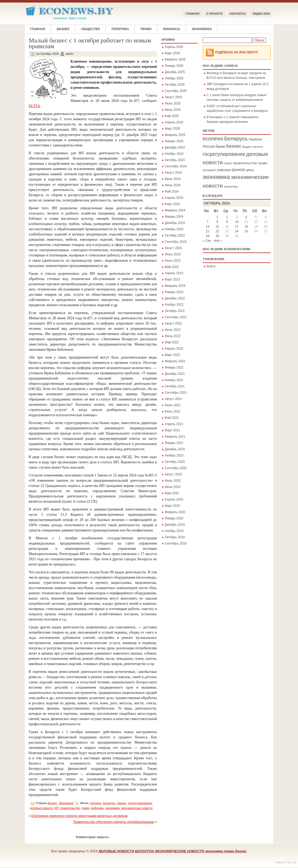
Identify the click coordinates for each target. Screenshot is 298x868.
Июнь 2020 (173, 487)
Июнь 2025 (173, 110)
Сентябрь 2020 (176, 468)
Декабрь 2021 (175, 374)
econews (96, 803)
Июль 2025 (173, 103)
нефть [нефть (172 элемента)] (228, 163)
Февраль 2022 (175, 361)
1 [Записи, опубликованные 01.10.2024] (217, 217)
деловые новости (41, 808)
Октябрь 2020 (175, 462)
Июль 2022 (173, 330)
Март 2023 (173, 279)
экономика (113, 808)
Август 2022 (173, 323)
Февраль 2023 (175, 286)
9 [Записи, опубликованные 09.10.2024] (227, 222)
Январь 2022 (174, 367)
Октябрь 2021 (175, 386)
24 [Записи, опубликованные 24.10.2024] (237, 231)
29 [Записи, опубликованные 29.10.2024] (217, 236)
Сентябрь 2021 (176, 393)
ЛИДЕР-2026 (261, 14)
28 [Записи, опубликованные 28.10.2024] (208, 236)
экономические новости (137, 808)
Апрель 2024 (174, 198)
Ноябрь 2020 (174, 455)
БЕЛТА (35, 106)
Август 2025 (173, 97)
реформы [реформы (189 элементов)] (224, 170)
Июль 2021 (173, 405)
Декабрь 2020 (175, 449)
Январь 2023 (174, 292)
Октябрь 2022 (175, 311)
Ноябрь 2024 (174, 154)
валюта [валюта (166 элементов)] (258, 147)
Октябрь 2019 (175, 537)
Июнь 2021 (173, 411)
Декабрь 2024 (175, 147)
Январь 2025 (174, 141)
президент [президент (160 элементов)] (210, 170)
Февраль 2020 (175, 512)
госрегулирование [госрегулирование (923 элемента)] (224, 154)
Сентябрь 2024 (176, 166)
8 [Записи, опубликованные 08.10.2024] (217, 222)
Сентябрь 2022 (176, 317)
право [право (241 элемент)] (263, 163)
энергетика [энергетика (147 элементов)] (231, 186)
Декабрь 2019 (175, 525)
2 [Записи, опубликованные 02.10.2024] (227, 217)
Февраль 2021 (175, 437)
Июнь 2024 (173, 185)
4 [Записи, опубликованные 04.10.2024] (246, 217)
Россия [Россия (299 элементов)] (209, 146)
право (86, 808)
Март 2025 (173, 129)
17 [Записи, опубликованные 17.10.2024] (237, 227)
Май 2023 (172, 267)
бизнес (122, 803)
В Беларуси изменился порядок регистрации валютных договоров (80, 816)
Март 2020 (173, 506)
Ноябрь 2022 (174, 305)
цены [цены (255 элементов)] (250, 170)
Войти (211, 266)
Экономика (202, 29)
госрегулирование (140, 803)
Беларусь (109, 803)
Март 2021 (173, 430)
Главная (192, 14)
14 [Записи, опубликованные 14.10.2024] (208, 227)
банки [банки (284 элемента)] (220, 147)
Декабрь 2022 (175, 298)
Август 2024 (173, 173)
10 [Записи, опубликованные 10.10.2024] (237, 222)
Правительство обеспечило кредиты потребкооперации (114, 822)
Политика (120, 29)
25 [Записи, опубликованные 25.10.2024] (246, 231)
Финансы (172, 29)
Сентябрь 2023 (176, 242)
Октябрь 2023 (175, 235)
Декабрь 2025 (175, 72)
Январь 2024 (174, 217)
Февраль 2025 (175, 135)
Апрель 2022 (174, 349)
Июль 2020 (173, 481)
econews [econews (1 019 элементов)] (213, 139)
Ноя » (218, 241)
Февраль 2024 (175, 210)
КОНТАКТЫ (238, 14)
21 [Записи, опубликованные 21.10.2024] (208, 231)
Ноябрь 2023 (174, 229)
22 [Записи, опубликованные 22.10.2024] (217, 231)
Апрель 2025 (174, 122)
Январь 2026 (174, 66)
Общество (91, 29)
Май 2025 (172, 116)
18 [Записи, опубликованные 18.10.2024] (246, 227)
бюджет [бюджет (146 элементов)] (247, 147)
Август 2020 (173, 474)
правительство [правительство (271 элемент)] (245, 163)
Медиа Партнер (286, 862)
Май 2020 (172, 493)
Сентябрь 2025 (176, 91)
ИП (57, 808)
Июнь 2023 (173, 261)
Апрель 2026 (174, 47)
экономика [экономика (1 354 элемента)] (216, 177)
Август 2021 (173, 399)
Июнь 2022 (173, 336)
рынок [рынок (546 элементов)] (238, 170)
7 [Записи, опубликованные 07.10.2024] (208, 222)
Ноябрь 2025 (174, 78)
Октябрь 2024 (175, 160)
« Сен (207, 241)
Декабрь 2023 (175, 223)
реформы (97, 808)
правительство (70, 808)
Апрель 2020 (174, 499)
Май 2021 (172, 418)
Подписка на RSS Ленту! (237, 52)
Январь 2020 (174, 518)
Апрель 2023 (174, 273)
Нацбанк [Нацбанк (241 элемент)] (255, 139)
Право (146, 29)
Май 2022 (172, 342)
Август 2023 (173, 248)
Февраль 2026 (175, 59)
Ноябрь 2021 (174, 380)
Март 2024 (173, 204)
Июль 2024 (173, 179)
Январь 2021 (174, 443)
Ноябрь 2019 (174, 531)
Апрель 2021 (174, 424)
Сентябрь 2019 (176, 543)
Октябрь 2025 (175, 85)
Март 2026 (173, 53)
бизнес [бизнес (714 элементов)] (234, 146)
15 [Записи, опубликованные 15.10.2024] (217, 227)
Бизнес (63, 29)
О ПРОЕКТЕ (215, 14)
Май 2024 (172, 191)
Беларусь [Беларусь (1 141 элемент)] (236, 138)
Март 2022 (173, 355)
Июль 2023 (173, 254)
